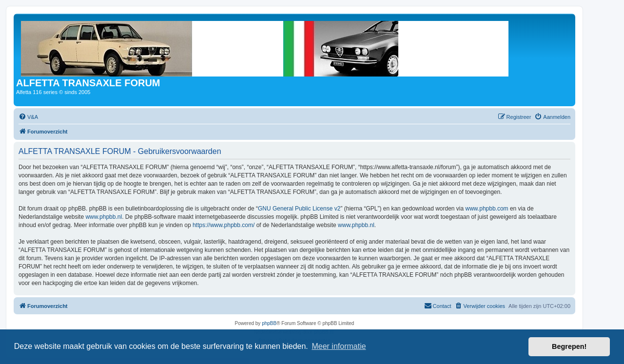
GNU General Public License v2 (299, 209)
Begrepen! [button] (569, 346)
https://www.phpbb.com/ (224, 225)
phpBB (269, 323)
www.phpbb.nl (104, 217)
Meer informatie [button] (339, 346)
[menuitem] (28, 117)
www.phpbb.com (487, 209)
